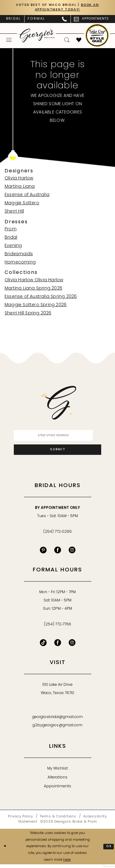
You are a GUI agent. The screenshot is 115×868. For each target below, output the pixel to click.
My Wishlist (57, 772)
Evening (13, 247)
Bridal (11, 238)
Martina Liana (20, 188)
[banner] (37, 36)
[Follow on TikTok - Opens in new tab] (43, 646)
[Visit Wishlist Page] (79, 41)
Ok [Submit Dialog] (109, 850)
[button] (9, 41)
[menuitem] (13, 20)
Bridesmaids (19, 255)
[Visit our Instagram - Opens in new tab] (72, 554)
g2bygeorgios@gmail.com (57, 729)
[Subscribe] (57, 453)
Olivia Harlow (19, 180)
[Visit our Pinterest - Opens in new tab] (43, 554)
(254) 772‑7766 (57, 628)
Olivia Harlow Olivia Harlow (34, 281)
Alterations (57, 781)
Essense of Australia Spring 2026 (41, 298)
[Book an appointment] (91, 20)
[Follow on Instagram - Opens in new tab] (72, 646)
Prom (11, 230)
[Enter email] (57, 437)
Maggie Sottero (22, 204)
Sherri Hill (14, 213)
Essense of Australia (27, 196)
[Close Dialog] (6, 850)
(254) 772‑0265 (57, 536)
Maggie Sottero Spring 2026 (36, 306)
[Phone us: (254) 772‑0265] (65, 20)
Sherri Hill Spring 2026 (28, 314)
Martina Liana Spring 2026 (33, 289)
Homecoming (20, 263)
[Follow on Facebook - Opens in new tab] (58, 646)
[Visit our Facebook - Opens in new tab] (58, 554)
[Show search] (67, 41)
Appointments (57, 790)
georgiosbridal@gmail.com (58, 721)
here (67, 863)
